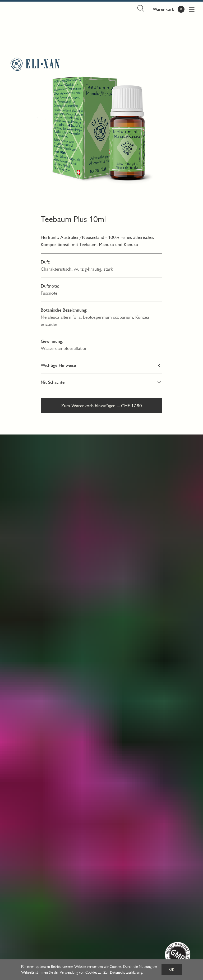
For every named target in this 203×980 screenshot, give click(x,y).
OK (172, 970)
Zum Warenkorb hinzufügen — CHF (101, 406)
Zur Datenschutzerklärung (123, 972)
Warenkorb (164, 9)
